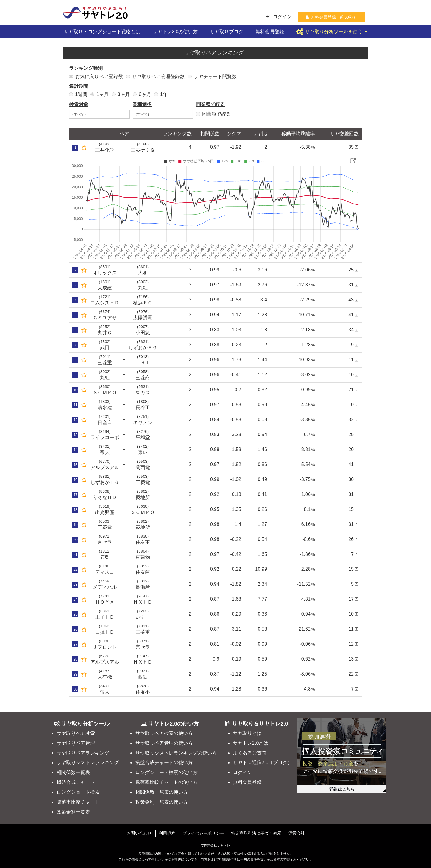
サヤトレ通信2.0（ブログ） (262, 762)
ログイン (279, 17)
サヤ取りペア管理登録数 (155, 76)
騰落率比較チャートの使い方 (166, 782)
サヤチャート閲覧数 (212, 76)
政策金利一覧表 (73, 812)
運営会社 (297, 833)
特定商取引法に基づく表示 (256, 833)
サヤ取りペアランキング (83, 753)
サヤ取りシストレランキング (88, 762)
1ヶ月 (100, 94)
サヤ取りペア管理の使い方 (164, 743)
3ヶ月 (121, 94)
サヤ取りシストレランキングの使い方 (176, 753)
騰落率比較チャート (78, 802)
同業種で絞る (213, 114)
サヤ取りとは (247, 733)
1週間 (78, 94)
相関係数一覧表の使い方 (162, 792)
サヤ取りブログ (227, 32)
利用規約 (167, 833)
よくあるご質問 (250, 753)
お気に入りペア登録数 (96, 76)
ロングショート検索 (78, 792)
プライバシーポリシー (203, 833)
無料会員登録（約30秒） (331, 17)
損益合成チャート (76, 782)
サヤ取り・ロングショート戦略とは (102, 32)
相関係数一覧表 (73, 772)
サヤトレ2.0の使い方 (175, 32)
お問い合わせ (139, 833)
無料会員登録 (270, 32)
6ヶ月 (142, 94)
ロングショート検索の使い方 (166, 772)
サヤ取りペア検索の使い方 (164, 733)
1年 (161, 94)
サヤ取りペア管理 (76, 743)
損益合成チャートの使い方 (164, 762)
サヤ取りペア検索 (76, 733)
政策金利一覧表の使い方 (162, 802)
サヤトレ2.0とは (251, 743)
